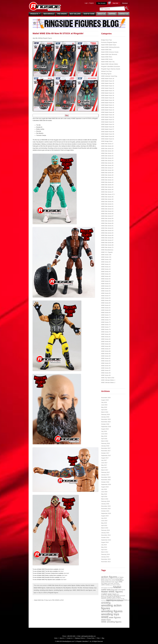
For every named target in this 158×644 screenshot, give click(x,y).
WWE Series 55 (106, 291)
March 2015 (105, 528)
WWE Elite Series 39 (107, 173)
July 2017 (104, 460)
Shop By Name (89, 14)
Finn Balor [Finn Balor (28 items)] (104, 583)
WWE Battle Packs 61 (108, 139)
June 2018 (104, 434)
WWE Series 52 (106, 284)
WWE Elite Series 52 (107, 206)
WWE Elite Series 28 (107, 146)
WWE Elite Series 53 (107, 209)
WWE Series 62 (106, 308)
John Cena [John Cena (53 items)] (105, 585)
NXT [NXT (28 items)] (118, 594)
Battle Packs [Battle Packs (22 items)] (104, 579)
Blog (103, 638)
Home (56, 638)
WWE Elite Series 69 (54, 585)
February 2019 (105, 414)
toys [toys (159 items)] (108, 600)
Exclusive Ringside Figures (109, 42)
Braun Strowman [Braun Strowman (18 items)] (112, 579)
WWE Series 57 (106, 296)
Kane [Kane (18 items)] (111, 585)
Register (92, 3)
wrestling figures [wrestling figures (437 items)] (112, 611)
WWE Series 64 (106, 313)
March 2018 (105, 441)
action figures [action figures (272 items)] (109, 577)
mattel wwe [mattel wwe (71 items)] (106, 589)
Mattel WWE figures (40, 588)
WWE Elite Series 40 (107, 175)
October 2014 (105, 538)
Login (86, 3)
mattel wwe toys (51, 588)
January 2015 (105, 533)
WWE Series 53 (106, 286)
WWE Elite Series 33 (107, 158)
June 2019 (104, 405)
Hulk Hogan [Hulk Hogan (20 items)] (111, 583)
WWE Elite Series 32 (107, 156)
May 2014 (104, 547)
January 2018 (105, 446)
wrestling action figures (46, 590)
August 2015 (105, 516)
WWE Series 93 (106, 363)
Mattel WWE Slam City (108, 62)
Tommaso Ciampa (88, 588)
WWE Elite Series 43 (107, 182)
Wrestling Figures (106, 74)
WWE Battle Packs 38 (108, 100)
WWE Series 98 (106, 373)
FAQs (98, 638)
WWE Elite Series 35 (107, 163)
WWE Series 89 (106, 354)
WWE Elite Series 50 (107, 202)
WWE (74, 590)
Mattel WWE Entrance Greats (110, 52)
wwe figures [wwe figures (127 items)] (115, 617)
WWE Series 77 (106, 327)
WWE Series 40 (106, 262)
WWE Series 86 (106, 346)
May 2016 (104, 494)
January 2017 (105, 475)
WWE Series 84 (106, 344)
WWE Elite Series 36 (107, 165)
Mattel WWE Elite (106, 50)
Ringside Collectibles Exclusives (111, 66)
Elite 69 (88, 585)
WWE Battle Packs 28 (108, 79)
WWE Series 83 (106, 341)
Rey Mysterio (67, 588)
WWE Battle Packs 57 (108, 129)
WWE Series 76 (106, 325)
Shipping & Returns (80, 638)
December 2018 (106, 419)
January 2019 (105, 417)
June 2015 (104, 521)
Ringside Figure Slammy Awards (111, 69)
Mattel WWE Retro (107, 57)
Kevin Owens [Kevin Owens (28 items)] (116, 585)
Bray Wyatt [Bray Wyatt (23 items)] (119, 579)
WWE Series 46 (106, 276)
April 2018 (104, 439)
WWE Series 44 (106, 272)
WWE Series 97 (106, 370)
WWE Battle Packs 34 (108, 93)
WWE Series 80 (106, 334)
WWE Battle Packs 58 (108, 132)
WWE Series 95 (106, 368)
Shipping (112, 14)
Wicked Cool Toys (106, 71)
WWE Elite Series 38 (107, 170)
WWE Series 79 (106, 332)
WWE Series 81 (106, 337)
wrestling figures (58, 590)
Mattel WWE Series (107, 59)
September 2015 (106, 513)
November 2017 (106, 451)
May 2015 (104, 523)
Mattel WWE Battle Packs (109, 45)
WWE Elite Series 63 (107, 231)
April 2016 (104, 496)
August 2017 (105, 458)
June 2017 (104, 463)
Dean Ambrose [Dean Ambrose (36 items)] (106, 582)
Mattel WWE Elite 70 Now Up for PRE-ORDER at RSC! (48, 600)
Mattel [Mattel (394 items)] (117, 587)
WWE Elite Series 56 (107, 214)
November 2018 (106, 422)
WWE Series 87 (106, 349)
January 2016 (105, 504)
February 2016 (105, 501)
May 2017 (104, 465)
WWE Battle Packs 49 (108, 115)
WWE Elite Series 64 (107, 233)
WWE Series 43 (106, 269)
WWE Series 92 (106, 361)
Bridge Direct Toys (106, 40)
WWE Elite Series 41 (107, 177)
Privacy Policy (91, 638)
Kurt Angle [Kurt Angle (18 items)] (110, 588)
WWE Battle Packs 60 (108, 136)
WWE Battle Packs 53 (108, 122)
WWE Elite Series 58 (107, 218)
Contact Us (123, 14)
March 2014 (105, 552)
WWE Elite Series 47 (107, 192)
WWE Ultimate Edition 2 (108, 383)
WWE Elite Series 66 (107, 238)
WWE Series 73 (106, 317)
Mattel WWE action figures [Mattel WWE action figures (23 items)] (118, 590)
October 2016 (105, 482)
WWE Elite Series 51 (107, 204)
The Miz (80, 588)
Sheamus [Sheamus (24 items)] (104, 599)
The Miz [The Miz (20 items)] (122, 599)
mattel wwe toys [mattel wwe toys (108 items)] (109, 594)
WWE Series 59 (106, 300)
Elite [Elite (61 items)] (121, 582)
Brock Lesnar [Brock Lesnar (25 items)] (105, 580)
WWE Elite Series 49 (107, 199)
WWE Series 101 (106, 257)
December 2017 (106, 448)
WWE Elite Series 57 (107, 216)
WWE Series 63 (106, 310)
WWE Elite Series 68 (107, 243)
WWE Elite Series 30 (107, 151)
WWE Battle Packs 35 (108, 95)
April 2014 (104, 550)
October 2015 (105, 511)
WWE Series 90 (106, 356)
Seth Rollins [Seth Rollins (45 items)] (116, 597)
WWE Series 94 (106, 366)
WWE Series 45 (106, 274)
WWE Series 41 (106, 264)
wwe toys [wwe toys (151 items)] (106, 620)
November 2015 (106, 509)
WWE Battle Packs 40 (108, 103)
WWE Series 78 (106, 329)
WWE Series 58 (106, 298)
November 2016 (106, 480)
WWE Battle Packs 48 (108, 112)
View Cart (115, 3)
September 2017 (106, 455)
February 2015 (105, 530)
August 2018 (105, 429)
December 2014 (106, 535)
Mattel (92, 585)
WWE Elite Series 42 (107, 180)
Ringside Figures (47, 38)
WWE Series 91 (106, 358)
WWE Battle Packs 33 (108, 91)
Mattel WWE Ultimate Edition (110, 64)
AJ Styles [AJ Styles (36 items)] (120, 577)
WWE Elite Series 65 (107, 235)
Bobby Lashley (80, 585)
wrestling (36, 590)
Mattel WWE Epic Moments (109, 54)
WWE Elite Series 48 (107, 197)
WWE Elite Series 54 (107, 211)
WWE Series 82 (106, 339)
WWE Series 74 (106, 320)
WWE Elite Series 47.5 (108, 194)
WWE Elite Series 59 (107, 221)
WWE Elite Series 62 (107, 228)
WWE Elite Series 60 (107, 223)
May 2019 (104, 407)
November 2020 (106, 398)
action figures (72, 585)
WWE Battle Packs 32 (108, 88)
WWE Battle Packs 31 (108, 86)
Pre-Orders (62, 14)
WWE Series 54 (106, 288)
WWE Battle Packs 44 (108, 110)
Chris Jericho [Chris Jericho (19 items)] (112, 580)
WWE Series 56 (106, 293)
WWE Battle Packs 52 (108, 120)
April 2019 (104, 410)
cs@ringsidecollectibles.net (88, 636)
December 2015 (106, 506)
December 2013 (106, 559)
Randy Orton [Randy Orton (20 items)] (104, 596)
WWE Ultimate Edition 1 (108, 380)
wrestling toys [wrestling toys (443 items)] (110, 614)
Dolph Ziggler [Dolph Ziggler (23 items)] (115, 582)
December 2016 (106, 477)
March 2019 (105, 412)
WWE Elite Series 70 (107, 247)
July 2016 (104, 489)
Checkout (125, 3)
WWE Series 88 (106, 351)
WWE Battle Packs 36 (108, 98)
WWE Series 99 (106, 375)
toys (95, 588)
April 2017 (104, 468)
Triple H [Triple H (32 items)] (113, 601)
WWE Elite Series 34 (107, 161)
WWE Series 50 (106, 279)
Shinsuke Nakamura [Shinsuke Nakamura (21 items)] (112, 599)
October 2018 (105, 424)
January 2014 (105, 557)
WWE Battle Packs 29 (108, 81)
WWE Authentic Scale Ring (109, 76)
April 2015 (104, 525)
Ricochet (74, 588)
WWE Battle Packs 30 (108, 83)
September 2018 (106, 427)
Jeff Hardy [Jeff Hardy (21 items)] (116, 583)
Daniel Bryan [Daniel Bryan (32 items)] (120, 580)
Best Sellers (75, 14)
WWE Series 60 (106, 303)
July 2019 (104, 402)
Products (35, 14)
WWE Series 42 (106, 267)
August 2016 (105, 487)
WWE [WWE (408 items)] (105, 617)
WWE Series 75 (106, 322)
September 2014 (106, 540)
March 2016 (105, 499)
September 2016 (106, 484)
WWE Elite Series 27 (107, 144)
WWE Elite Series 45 (107, 187)
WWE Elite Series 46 (107, 190)
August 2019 (105, 400)
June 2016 (104, 492)
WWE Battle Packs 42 (108, 108)
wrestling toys (68, 590)
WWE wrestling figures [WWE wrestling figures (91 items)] (111, 622)
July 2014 (104, 545)
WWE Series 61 (106, 305)
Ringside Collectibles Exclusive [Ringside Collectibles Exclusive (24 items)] (116, 596)
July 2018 (104, 431)
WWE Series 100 (106, 255)
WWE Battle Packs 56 (108, 127)
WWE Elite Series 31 (107, 153)
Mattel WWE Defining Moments (110, 47)
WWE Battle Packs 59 (108, 134)
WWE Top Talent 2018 (108, 378)
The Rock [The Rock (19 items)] (104, 601)
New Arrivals (49, 14)
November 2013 (106, 562)
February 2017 (105, 472)
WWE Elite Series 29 (107, 149)
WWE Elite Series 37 (107, 168)
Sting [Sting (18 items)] (119, 599)
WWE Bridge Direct (107, 141)
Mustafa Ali (59, 588)
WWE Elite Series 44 (107, 185)
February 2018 (105, 443)
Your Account (102, 3)
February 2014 (105, 554)
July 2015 (104, 518)
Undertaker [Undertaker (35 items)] (120, 601)
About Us (101, 14)
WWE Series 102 (106, 259)
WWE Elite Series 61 (107, 226)
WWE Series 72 (106, 315)
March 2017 (105, 470)
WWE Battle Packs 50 (108, 117)
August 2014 (105, 542)
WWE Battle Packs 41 (108, 105)
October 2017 (105, 453)
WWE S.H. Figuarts (107, 252)
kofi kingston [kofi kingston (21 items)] (104, 588)
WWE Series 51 (106, 281)
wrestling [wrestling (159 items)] (106, 603)
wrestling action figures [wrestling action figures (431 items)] (111, 607)
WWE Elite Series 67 (107, 240)
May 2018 (104, 436)
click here (61, 569)
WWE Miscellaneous (107, 250)
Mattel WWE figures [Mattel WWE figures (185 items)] (112, 592)
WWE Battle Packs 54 (108, 124)
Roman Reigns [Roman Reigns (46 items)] (107, 597)
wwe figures (89, 590)
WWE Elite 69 (81, 590)
